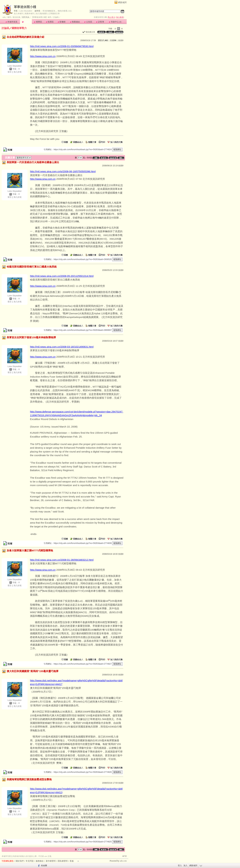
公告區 (88, 22)
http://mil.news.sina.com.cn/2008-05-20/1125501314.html (62, 276)
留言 (10, 72)
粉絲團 (44, 866)
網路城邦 (122, 2)
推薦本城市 (29, 13)
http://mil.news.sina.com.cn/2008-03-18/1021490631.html (62, 347)
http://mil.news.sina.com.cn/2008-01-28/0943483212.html (62, 560)
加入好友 (18, 72)
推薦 (121, 40)
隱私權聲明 (63, 861)
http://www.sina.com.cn (43, 56)
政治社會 (16, 17)
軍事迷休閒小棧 (25, 7)
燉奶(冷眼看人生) (65, 11)
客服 (72, 861)
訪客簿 (100, 22)
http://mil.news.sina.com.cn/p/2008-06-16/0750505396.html (63, 171)
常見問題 (30, 861)
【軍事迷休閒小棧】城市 (41, 17)
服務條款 (40, 861)
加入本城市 (18, 13)
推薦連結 (75, 22)
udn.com (123, 861)
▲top (124, 856)
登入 (180, 866)
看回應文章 (89, 32)
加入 (185, 866)
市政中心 (115, 22)
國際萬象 (26, 17)
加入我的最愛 (41, 13)
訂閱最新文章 (54, 13)
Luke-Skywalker (26, 11)
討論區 (26, 22)
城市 (9, 17)
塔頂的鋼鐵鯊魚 (49, 11)
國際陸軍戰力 (19, 28)
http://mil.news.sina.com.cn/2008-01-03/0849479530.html (62, 46)
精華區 (38, 22)
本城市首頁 (11, 22)
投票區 (50, 22)
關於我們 (20, 861)
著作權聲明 (51, 861)
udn (4, 17)
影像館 (61, 22)
